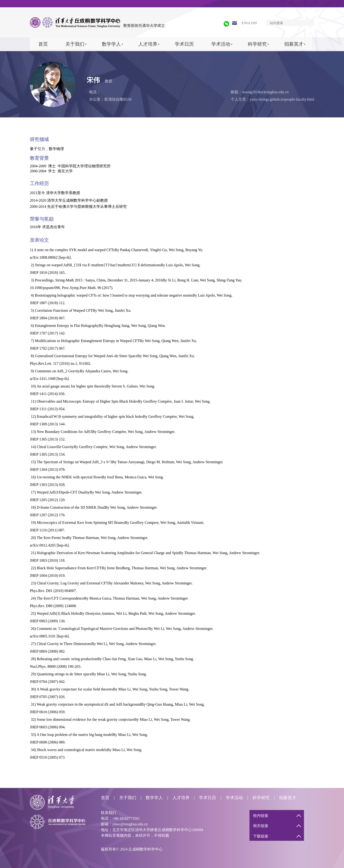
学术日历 (184, 44)
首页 (43, 44)
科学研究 (257, 44)
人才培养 (148, 44)
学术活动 (221, 44)
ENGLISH (249, 23)
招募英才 (294, 44)
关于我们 (75, 44)
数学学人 (111, 44)
